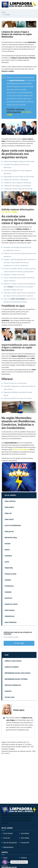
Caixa (5, 858)
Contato (7, 15)
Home (3, 12)
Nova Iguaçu (10, 610)
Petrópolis (9, 586)
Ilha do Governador (13, 526)
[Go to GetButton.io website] (5, 866)
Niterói (7, 544)
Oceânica (8, 556)
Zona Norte (9, 507)
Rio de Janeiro (10, 495)
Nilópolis (8, 598)
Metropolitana (11, 538)
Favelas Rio (9, 532)
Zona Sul (8, 513)
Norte (7, 550)
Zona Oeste (9, 519)
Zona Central (10, 501)
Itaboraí (8, 592)
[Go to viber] (5, 862)
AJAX (7, 655)
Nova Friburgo (11, 622)
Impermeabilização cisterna (16, 679)
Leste (7, 562)
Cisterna (24, 858)
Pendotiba (9, 568)
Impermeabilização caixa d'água (18, 673)
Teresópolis (9, 616)
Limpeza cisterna (12, 667)
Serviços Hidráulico (13, 685)
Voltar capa (10, 697)
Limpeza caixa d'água (13, 661)
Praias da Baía (10, 574)
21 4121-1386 (9, 212)
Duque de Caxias (11, 604)
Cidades (8, 580)
